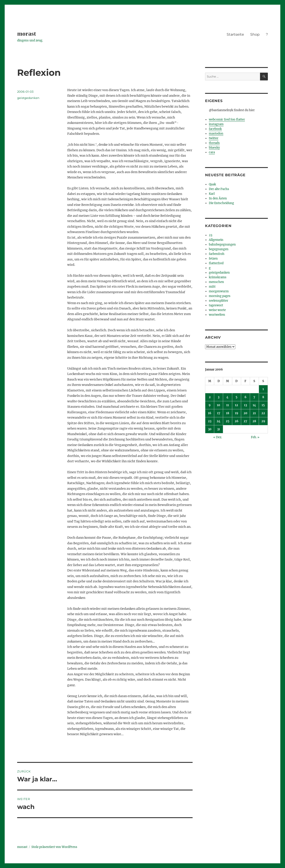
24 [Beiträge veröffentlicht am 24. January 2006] (219, 421)
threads (214, 143)
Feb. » (255, 437)
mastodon (216, 134)
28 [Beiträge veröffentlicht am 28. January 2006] (254, 421)
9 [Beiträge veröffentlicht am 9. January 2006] (210, 405)
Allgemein (216, 240)
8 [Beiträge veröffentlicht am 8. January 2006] (263, 397)
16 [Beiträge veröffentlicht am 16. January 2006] (210, 413)
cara (212, 152)
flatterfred (216, 263)
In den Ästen (218, 198)
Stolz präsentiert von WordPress (54, 847)
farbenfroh (217, 254)
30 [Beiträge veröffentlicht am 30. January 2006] (210, 429)
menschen (216, 282)
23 (211, 235)
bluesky (214, 148)
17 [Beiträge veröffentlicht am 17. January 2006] (219, 413)
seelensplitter (219, 301)
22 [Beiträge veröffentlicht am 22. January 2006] (263, 413)
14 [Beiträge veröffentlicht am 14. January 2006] (254, 405)
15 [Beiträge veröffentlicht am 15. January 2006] (263, 405)
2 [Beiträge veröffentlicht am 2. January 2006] (210, 397)
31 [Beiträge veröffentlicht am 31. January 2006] (219, 429)
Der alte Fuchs (219, 189)
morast (26, 34)
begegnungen (219, 249)
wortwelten (217, 315)
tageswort (216, 305)
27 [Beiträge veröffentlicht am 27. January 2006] (245, 421)
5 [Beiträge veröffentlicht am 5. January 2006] (236, 397)
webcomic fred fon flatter (227, 120)
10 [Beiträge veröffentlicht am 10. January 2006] (219, 405)
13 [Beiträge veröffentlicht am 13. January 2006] (245, 405)
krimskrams (218, 277)
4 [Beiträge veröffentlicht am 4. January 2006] (227, 397)
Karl (212, 194)
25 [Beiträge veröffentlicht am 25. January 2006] (228, 421)
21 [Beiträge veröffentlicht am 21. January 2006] (254, 413)
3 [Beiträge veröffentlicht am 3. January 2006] (219, 397)
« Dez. (218, 437)
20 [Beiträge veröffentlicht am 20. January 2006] (245, 413)
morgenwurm (219, 291)
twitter (214, 138)
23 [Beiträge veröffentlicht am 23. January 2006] (210, 421)
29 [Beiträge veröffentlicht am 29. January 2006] (263, 421)
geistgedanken (28, 98)
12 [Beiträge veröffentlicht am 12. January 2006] (236, 405)
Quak (212, 184)
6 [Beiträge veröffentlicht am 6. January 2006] (245, 397)
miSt (212, 287)
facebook (215, 129)
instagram (216, 124)
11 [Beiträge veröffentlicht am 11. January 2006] (228, 405)
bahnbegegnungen (222, 245)
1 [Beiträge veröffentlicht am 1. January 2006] (263, 389)
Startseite (235, 34)
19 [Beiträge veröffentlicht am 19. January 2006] (237, 413)
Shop (255, 34)
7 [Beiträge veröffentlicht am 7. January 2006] (254, 397)
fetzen (213, 259)
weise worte (217, 310)
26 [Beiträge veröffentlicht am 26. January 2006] (237, 421)
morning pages (220, 296)
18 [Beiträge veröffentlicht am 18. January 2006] (228, 413)
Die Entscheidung (221, 203)
